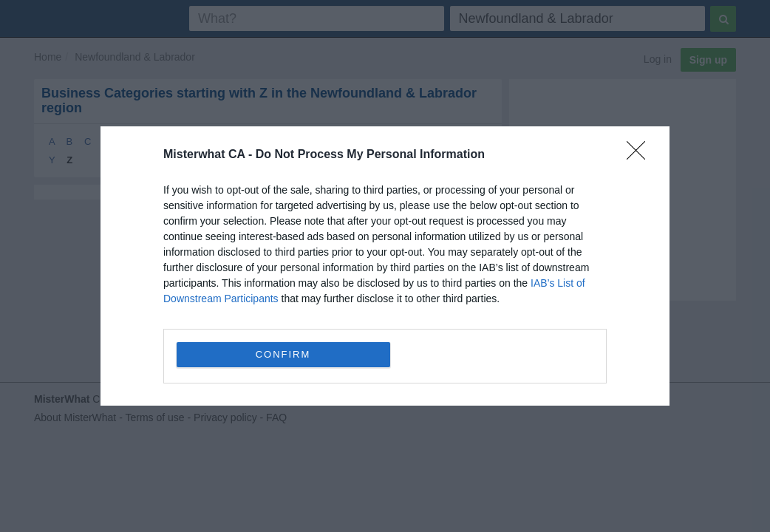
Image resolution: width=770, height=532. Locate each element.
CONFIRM (283, 354)
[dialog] (385, 266)
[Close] (641, 155)
